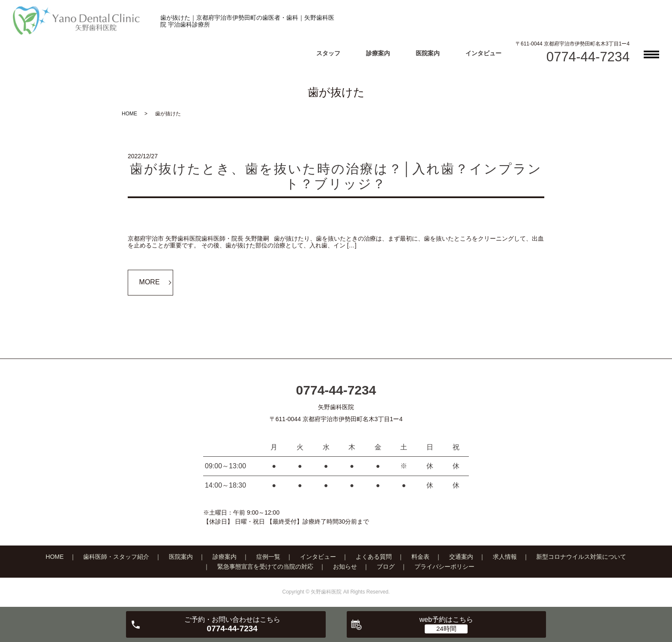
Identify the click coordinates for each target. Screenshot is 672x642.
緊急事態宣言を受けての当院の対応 (265, 567)
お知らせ (345, 567)
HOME (129, 114)
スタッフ (328, 53)
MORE (150, 282)
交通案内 (461, 557)
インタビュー (483, 53)
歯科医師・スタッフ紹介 (116, 557)
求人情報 (505, 557)
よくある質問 (374, 557)
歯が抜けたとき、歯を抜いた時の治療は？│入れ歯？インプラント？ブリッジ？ (336, 176)
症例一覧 (268, 557)
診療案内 (378, 53)
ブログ (386, 567)
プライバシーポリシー (444, 567)
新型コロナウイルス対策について (581, 557)
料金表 (420, 557)
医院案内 (428, 53)
